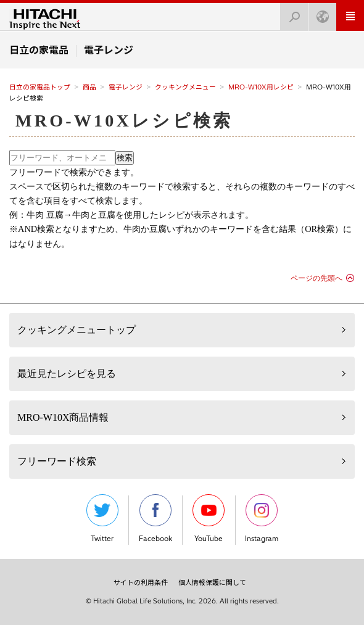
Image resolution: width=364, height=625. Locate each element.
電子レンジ (126, 87)
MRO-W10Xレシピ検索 (124, 121)
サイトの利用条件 (141, 582)
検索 (291, 13)
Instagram (262, 519)
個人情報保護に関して (212, 582)
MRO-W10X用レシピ (261, 87)
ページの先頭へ (316, 278)
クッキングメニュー (185, 87)
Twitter (102, 519)
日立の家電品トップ (40, 87)
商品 (89, 87)
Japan (319, 13)
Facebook (155, 519)
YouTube (209, 519)
